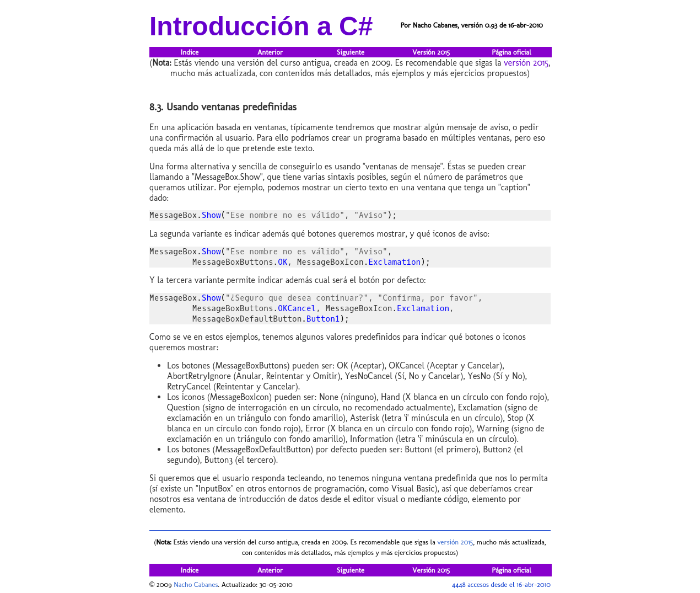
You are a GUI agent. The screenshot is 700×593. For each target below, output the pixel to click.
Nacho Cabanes (196, 584)
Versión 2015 (431, 52)
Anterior (270, 52)
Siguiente (351, 52)
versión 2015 (526, 63)
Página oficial (511, 52)
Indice (190, 52)
